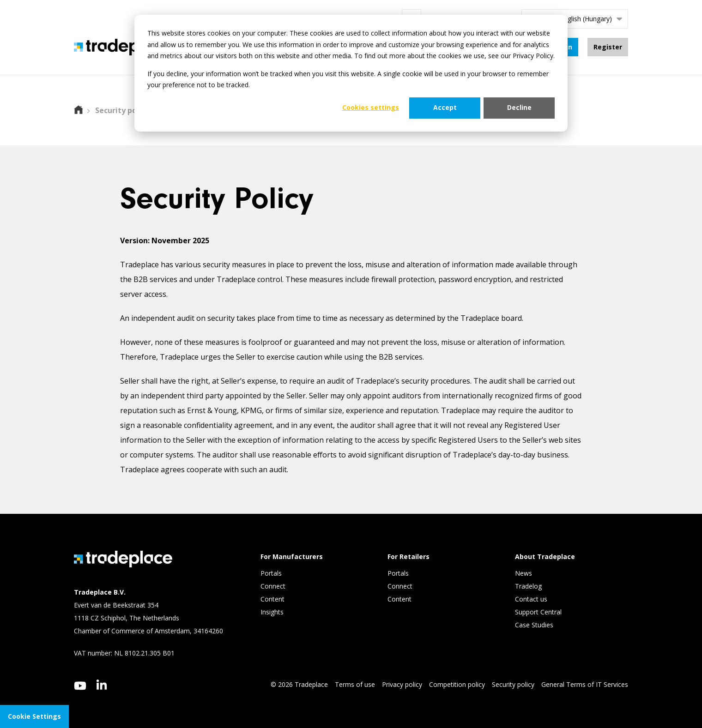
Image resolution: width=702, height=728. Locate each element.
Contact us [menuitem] (531, 599)
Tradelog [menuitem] (529, 587)
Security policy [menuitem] (513, 684)
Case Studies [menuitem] (534, 625)
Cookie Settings (34, 716)
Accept (445, 107)
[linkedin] (102, 685)
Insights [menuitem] (273, 612)
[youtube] (80, 686)
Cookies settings (371, 107)
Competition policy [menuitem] (457, 684)
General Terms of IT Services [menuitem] (585, 684)
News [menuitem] (523, 574)
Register (608, 47)
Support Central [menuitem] (538, 612)
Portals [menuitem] (271, 574)
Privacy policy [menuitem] (402, 684)
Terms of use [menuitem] (355, 684)
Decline (519, 107)
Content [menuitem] (273, 599)
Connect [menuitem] (274, 587)
